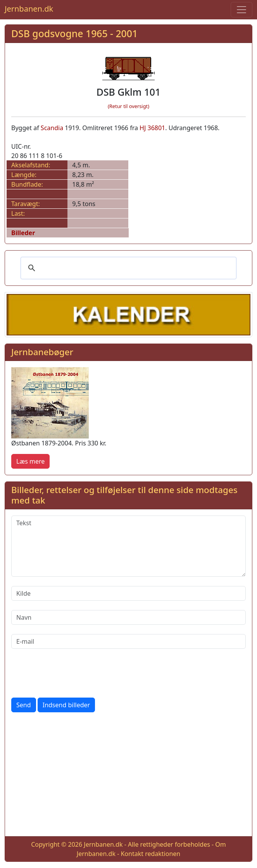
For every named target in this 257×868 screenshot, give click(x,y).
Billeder (23, 233)
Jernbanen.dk (29, 9)
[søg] (127, 268)
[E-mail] (128, 641)
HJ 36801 (152, 128)
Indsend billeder (66, 705)
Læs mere (30, 461)
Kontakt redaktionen (150, 854)
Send (24, 705)
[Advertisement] (128, 776)
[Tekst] (128, 546)
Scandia (52, 128)
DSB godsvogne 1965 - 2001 (74, 34)
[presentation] (70, 673)
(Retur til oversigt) (128, 106)
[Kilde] (128, 593)
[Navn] (128, 617)
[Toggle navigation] (241, 10)
